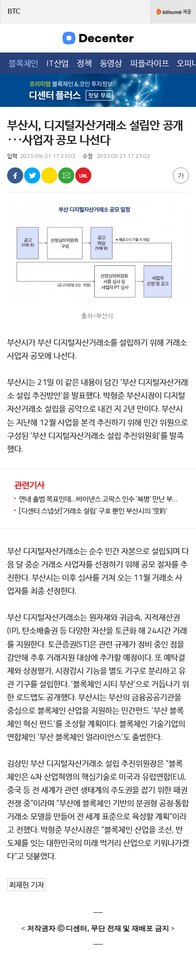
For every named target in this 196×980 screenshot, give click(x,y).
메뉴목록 (14, 38)
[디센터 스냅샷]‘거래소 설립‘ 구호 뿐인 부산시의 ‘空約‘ (93, 511)
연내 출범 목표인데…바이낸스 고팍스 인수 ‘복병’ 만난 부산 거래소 (100, 499)
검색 (183, 38)
